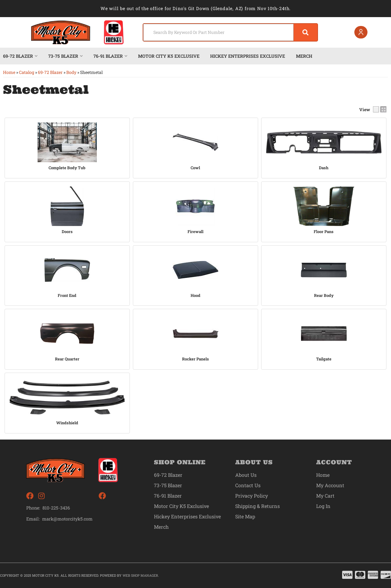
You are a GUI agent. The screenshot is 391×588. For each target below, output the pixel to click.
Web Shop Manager (140, 575)
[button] (230, 32)
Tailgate (324, 359)
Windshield (67, 423)
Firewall (195, 232)
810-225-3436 (56, 508)
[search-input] (218, 32)
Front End (67, 295)
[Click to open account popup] (361, 32)
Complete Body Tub (67, 168)
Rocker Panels (195, 359)
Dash (324, 168)
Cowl (195, 168)
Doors (67, 232)
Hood (195, 295)
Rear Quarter (67, 359)
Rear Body (324, 295)
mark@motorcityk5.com (68, 519)
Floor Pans (324, 232)
